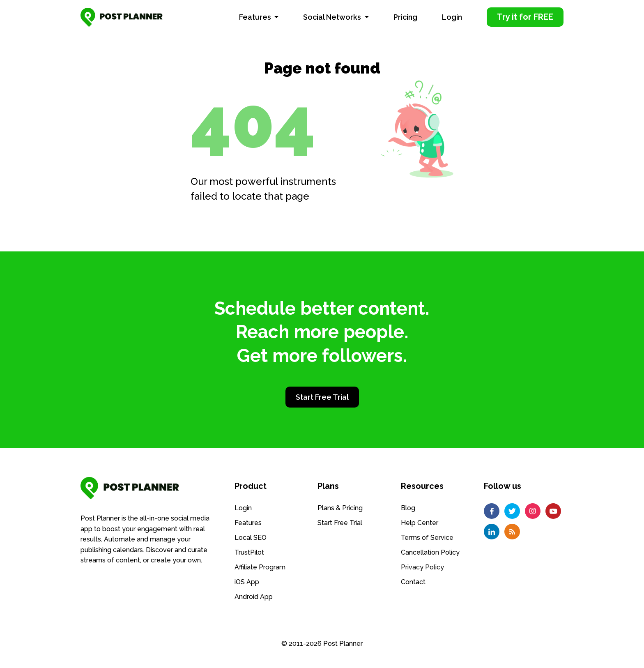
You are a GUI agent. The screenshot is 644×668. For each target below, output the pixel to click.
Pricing (405, 17)
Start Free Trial (322, 397)
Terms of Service (427, 537)
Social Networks (333, 17)
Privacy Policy (422, 567)
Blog (408, 508)
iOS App (247, 582)
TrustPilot (249, 552)
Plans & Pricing (340, 508)
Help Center (420, 522)
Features (256, 17)
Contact (413, 582)
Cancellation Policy (430, 552)
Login (452, 17)
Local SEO (251, 537)
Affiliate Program (260, 567)
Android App (254, 596)
